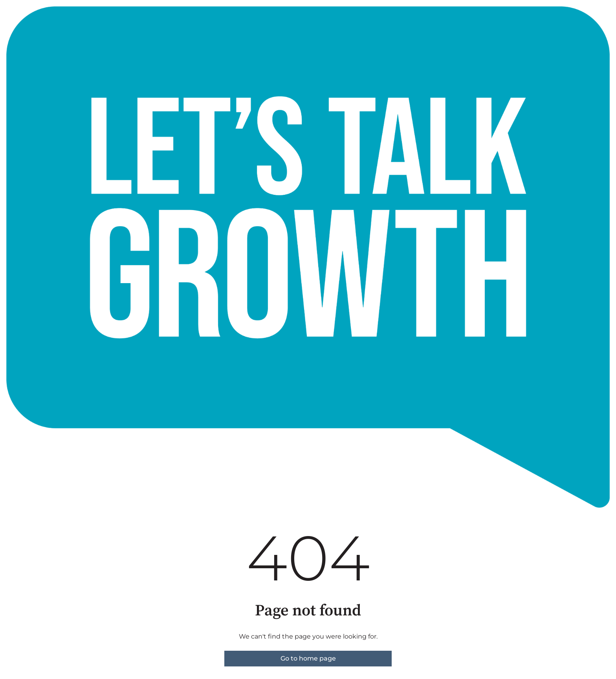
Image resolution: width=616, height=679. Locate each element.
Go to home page (308, 658)
